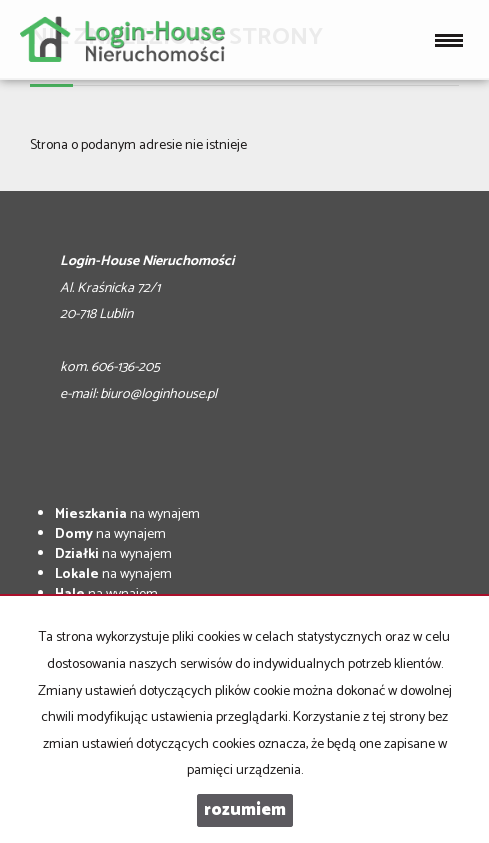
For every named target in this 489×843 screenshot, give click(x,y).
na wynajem (127, 514)
